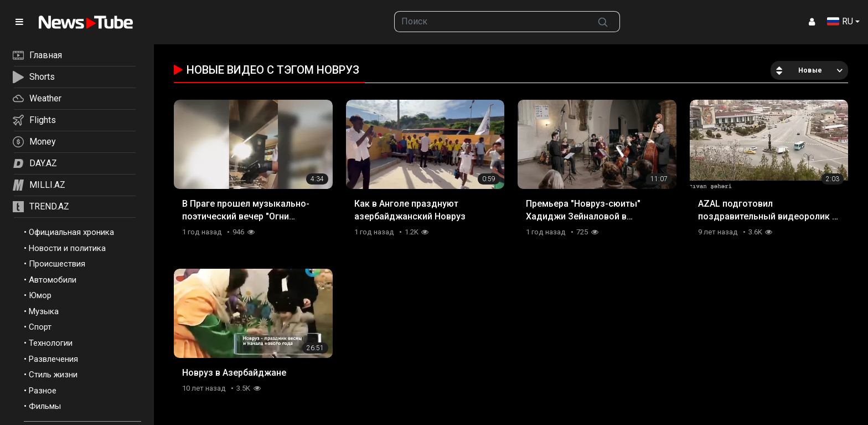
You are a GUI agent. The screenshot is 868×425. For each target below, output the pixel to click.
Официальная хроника (71, 232)
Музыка (44, 311)
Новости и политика (67, 248)
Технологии (51, 343)
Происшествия (57, 264)
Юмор (40, 295)
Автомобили (53, 280)
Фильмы (45, 406)
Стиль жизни (53, 375)
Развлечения (53, 359)
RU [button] (840, 21)
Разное (43, 391)
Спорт (40, 327)
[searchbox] (491, 22)
